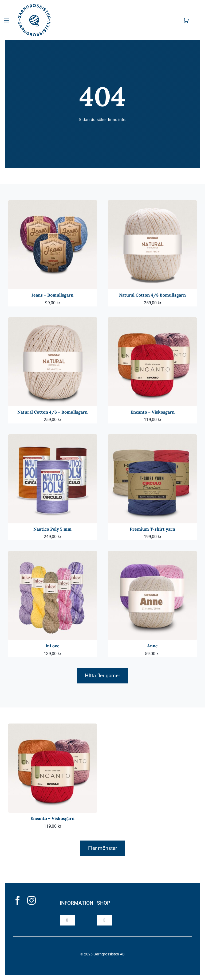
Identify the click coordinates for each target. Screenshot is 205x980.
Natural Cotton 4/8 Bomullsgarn (152, 295)
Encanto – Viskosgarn (153, 412)
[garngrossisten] (34, 6)
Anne (152, 646)
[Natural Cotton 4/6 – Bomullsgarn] (53, 321)
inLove (53, 646)
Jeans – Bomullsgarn (52, 295)
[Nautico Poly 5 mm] (53, 438)
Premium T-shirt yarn (152, 529)
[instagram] (31, 900)
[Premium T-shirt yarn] (152, 438)
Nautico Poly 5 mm (52, 529)
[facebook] (18, 900)
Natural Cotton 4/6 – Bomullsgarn (52, 412)
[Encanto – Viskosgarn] (152, 321)
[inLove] (53, 555)
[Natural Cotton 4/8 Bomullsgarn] (152, 204)
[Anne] (152, 555)
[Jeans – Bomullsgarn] (53, 204)
